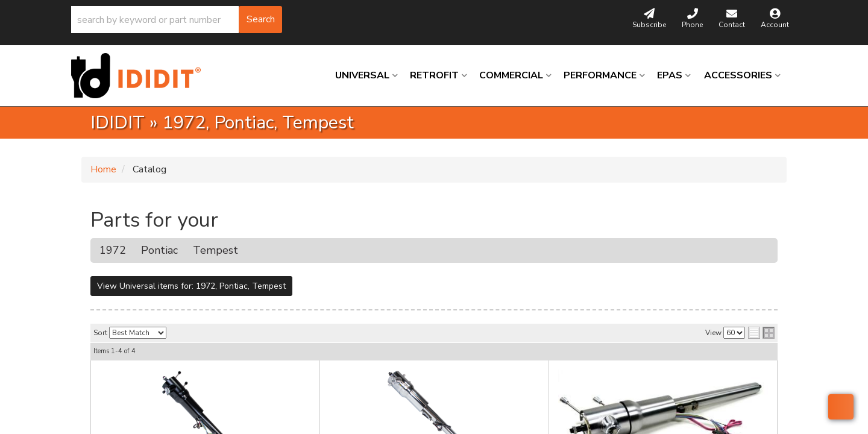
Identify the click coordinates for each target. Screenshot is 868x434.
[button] (177, 20)
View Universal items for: (191, 286)
